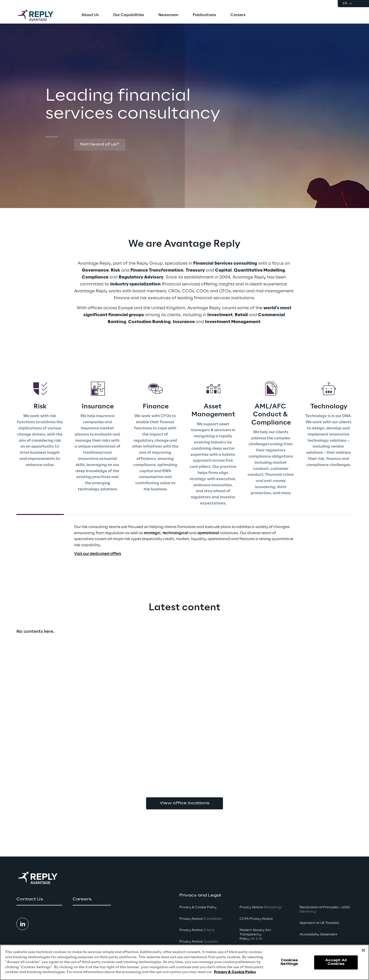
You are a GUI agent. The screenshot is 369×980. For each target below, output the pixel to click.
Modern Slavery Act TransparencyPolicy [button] (255, 935)
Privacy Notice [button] (201, 919)
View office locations (184, 803)
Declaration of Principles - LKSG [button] (325, 910)
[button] (100, 145)
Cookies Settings (289, 962)
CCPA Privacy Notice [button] (256, 919)
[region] (184, 962)
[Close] (363, 950)
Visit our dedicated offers (98, 554)
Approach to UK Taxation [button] (319, 923)
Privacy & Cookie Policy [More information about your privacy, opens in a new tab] (235, 972)
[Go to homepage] (41, 15)
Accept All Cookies (336, 962)
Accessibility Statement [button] (318, 935)
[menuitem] (90, 15)
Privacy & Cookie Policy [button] (198, 907)
